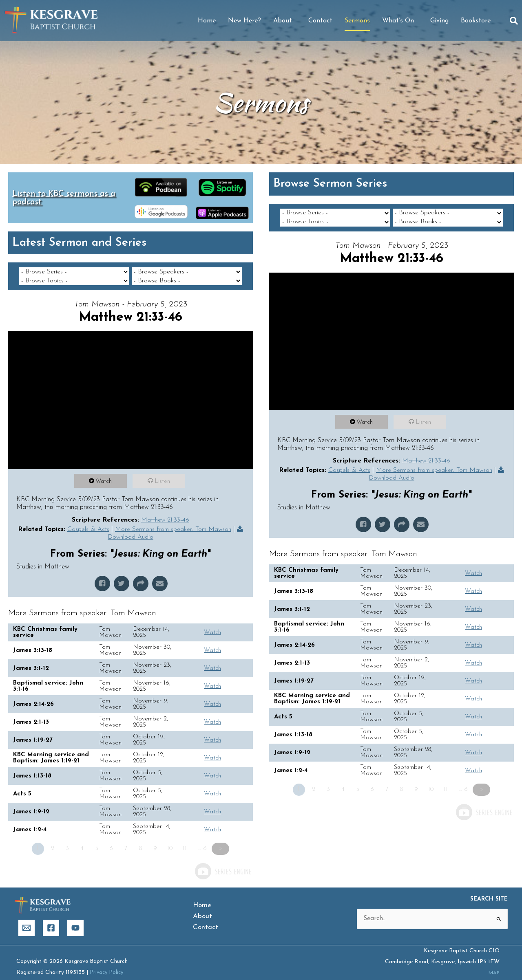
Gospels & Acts (91, 520)
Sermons (357, 21)
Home (207, 21)
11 (188, 840)
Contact (320, 21)
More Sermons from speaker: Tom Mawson (177, 520)
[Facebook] (51, 919)
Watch (105, 472)
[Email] (27, 919)
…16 (205, 840)
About (285, 21)
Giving (439, 21)
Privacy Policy (107, 964)
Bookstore (476, 21)
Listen (164, 472)
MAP (493, 965)
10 (173, 840)
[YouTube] (75, 919)
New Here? (244, 21)
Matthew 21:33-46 (165, 511)
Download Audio (134, 529)
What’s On (400, 21)
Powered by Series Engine (223, 863)
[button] (514, 21)
